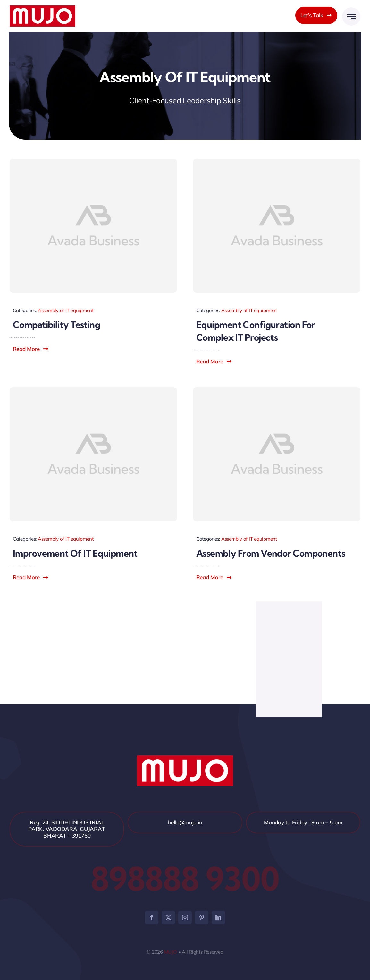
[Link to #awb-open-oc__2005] (351, 17)
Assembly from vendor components (271, 553)
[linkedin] (218, 917)
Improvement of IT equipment (75, 553)
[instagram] (185, 917)
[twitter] (168, 917)
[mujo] (42, 8)
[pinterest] (202, 917)
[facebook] (152, 917)
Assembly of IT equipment (66, 310)
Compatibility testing (56, 324)
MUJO (171, 952)
